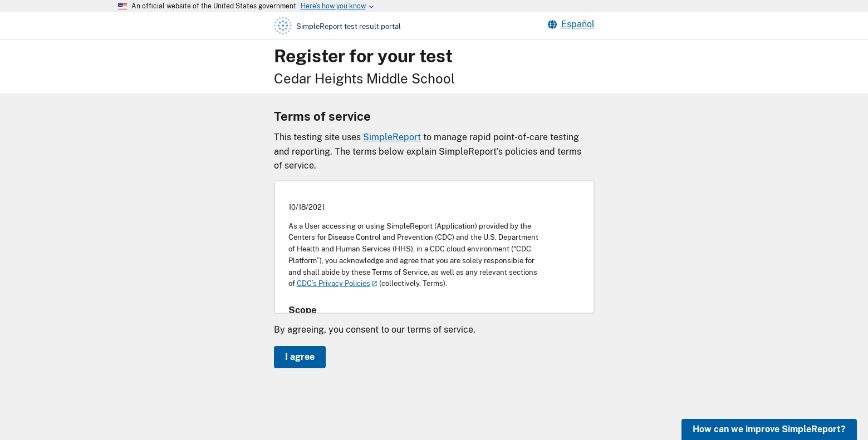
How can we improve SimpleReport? (769, 429)
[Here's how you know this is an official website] (333, 6)
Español (571, 24)
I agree (300, 357)
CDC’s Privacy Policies (334, 283)
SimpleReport (392, 137)
